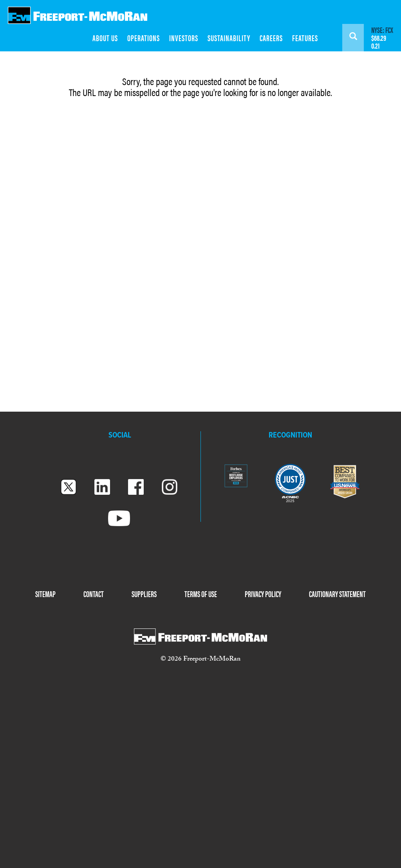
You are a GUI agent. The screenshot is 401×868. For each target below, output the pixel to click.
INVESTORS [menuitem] (184, 38)
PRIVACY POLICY (263, 594)
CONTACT (94, 594)
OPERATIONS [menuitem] (144, 38)
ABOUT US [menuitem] (105, 38)
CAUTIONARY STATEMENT (337, 594)
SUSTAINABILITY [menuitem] (229, 38)
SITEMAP (45, 594)
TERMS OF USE (201, 594)
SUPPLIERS (144, 594)
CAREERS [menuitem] (271, 38)
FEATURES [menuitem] (305, 38)
